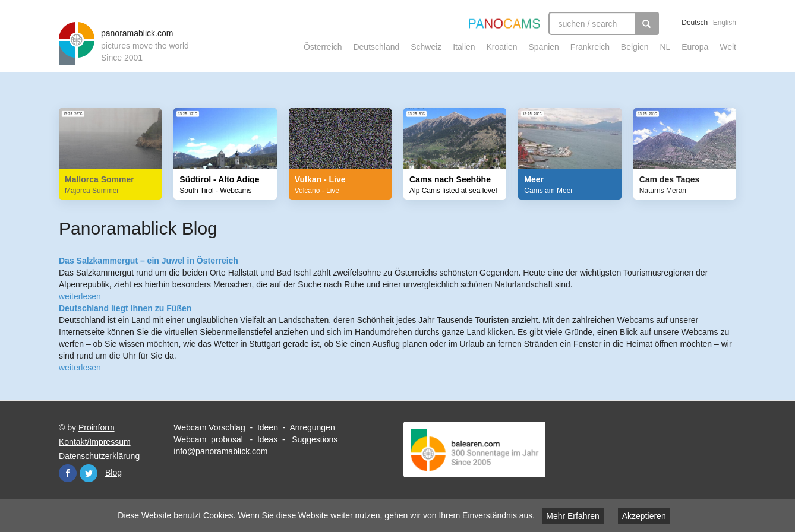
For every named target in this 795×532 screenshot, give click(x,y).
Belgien (635, 47)
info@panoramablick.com (220, 451)
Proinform (97, 427)
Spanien (544, 47)
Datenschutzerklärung (99, 456)
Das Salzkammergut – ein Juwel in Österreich (149, 261)
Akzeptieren (644, 516)
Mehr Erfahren (572, 516)
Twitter (89, 473)
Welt (728, 47)
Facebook (68, 473)
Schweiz (426, 47)
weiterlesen (80, 296)
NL (665, 47)
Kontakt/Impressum (95, 442)
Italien (464, 47)
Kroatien (501, 47)
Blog (113, 473)
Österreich (323, 47)
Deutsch (695, 23)
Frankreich (590, 47)
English (725, 23)
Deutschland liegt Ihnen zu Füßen (125, 308)
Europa (695, 47)
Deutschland (376, 47)
